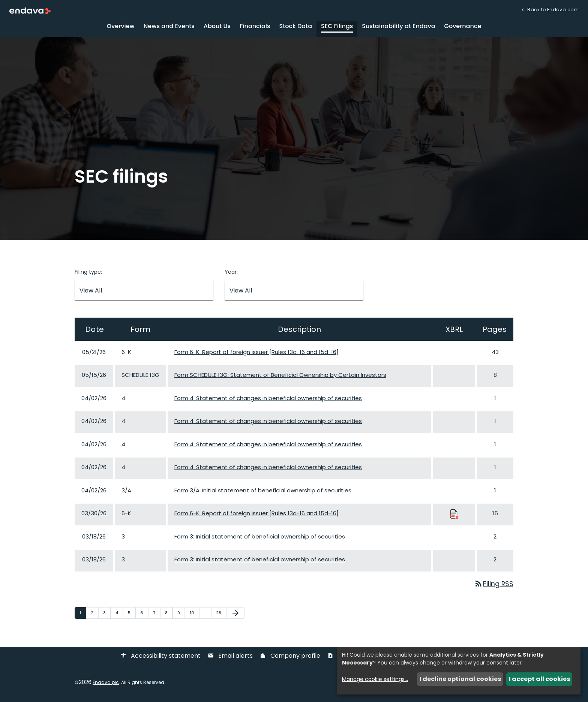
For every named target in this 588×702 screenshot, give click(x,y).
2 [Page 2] (94, 615)
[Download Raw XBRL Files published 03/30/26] (454, 516)
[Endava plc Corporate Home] (30, 11)
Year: (231, 274)
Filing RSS (493, 586)
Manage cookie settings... (375, 679)
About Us (217, 28)
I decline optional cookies (460, 679)
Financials (255, 28)
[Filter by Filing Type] (144, 293)
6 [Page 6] (144, 615)
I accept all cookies (539, 679)
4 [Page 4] (119, 615)
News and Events (169, 28)
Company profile (290, 658)
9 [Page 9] (181, 615)
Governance (463, 28)
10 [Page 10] (194, 615)
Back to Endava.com (552, 9)
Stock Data (296, 28)
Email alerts (230, 658)
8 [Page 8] (169, 615)
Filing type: (88, 274)
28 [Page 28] (221, 615)
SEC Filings (337, 28)
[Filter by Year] (294, 293)
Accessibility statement (160, 658)
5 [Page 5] (131, 615)
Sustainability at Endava (398, 28)
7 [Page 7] (156, 615)
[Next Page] (235, 615)
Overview (121, 28)
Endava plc (106, 685)
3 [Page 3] (107, 615)
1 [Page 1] (82, 615)
